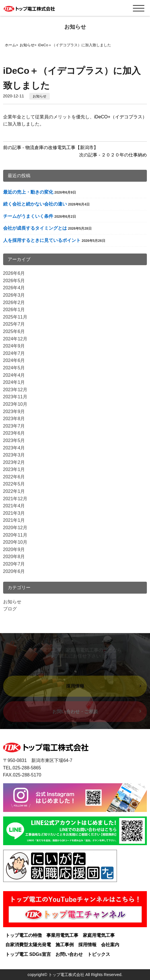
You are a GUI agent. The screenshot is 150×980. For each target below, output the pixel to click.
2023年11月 (15, 397)
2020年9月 (14, 549)
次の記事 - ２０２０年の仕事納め (113, 155)
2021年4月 (14, 506)
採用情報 (87, 945)
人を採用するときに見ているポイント (42, 240)
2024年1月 (14, 382)
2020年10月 (15, 542)
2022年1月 (14, 491)
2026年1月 (14, 310)
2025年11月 (15, 317)
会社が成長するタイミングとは (35, 228)
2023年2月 (14, 462)
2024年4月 (14, 375)
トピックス (99, 954)
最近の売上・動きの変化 (28, 192)
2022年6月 (14, 477)
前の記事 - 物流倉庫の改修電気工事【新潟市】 (51, 147)
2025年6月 (14, 331)
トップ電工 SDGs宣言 (28, 954)
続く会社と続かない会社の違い (35, 204)
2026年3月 (14, 295)
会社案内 (110, 945)
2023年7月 (14, 426)
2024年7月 (14, 353)
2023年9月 (14, 412)
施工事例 (65, 945)
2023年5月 (14, 440)
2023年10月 (15, 404)
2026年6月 (14, 273)
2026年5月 (14, 281)
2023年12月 (15, 390)
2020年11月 (15, 535)
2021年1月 (14, 520)
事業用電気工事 (62, 935)
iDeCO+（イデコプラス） (121, 117)
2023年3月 (14, 455)
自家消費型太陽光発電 (28, 945)
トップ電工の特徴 (24, 935)
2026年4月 (14, 288)
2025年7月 (14, 324)
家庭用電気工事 (99, 935)
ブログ (10, 609)
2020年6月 (14, 571)
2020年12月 (15, 528)
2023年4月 (14, 448)
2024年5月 (14, 368)
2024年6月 (14, 360)
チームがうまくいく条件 (28, 216)
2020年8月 (14, 557)
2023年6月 (14, 433)
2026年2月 (14, 302)
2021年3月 (14, 513)
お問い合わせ (69, 954)
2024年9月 (14, 346)
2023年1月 (14, 469)
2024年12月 (15, 339)
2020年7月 (14, 564)
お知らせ (40, 96)
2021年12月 (15, 499)
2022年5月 (14, 484)
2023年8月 (14, 419)
